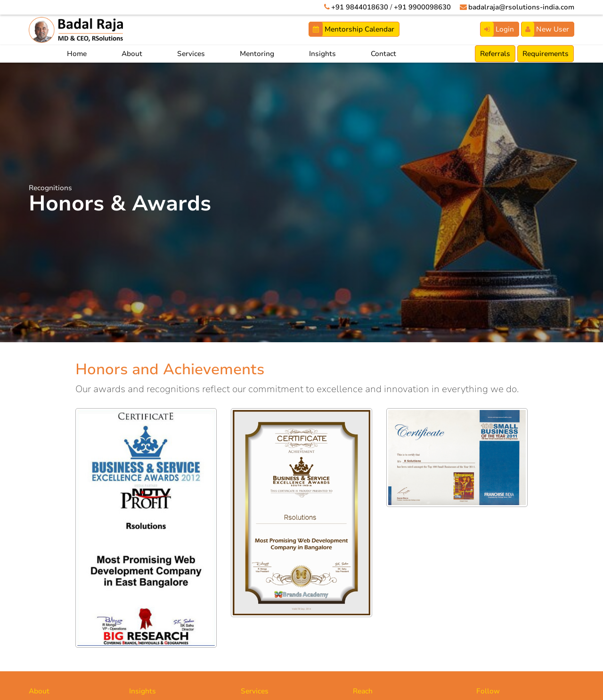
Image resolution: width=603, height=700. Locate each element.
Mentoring (257, 54)
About (132, 54)
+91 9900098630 (420, 7)
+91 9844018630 (357, 7)
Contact (383, 54)
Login (497, 29)
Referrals (495, 54)
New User (545, 29)
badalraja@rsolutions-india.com (520, 7)
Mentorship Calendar (352, 29)
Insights (322, 54)
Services (191, 54)
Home (77, 54)
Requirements (546, 54)
